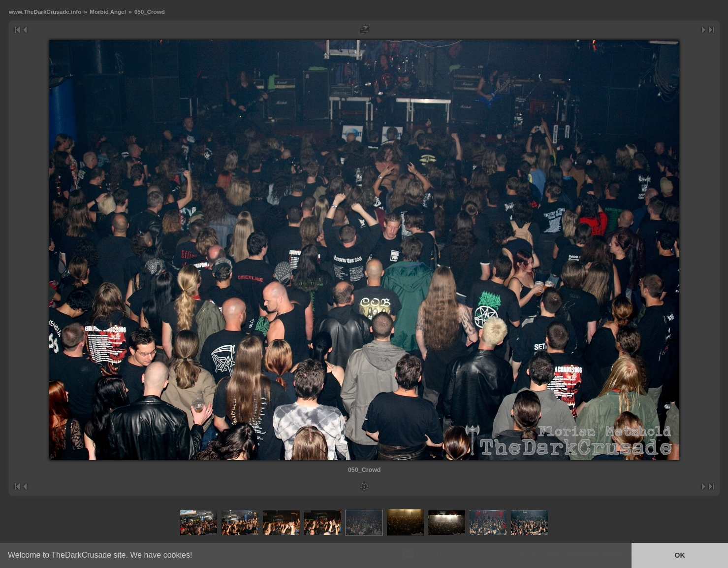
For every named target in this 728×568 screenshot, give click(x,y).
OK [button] (680, 555)
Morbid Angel (108, 12)
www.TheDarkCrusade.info (45, 12)
